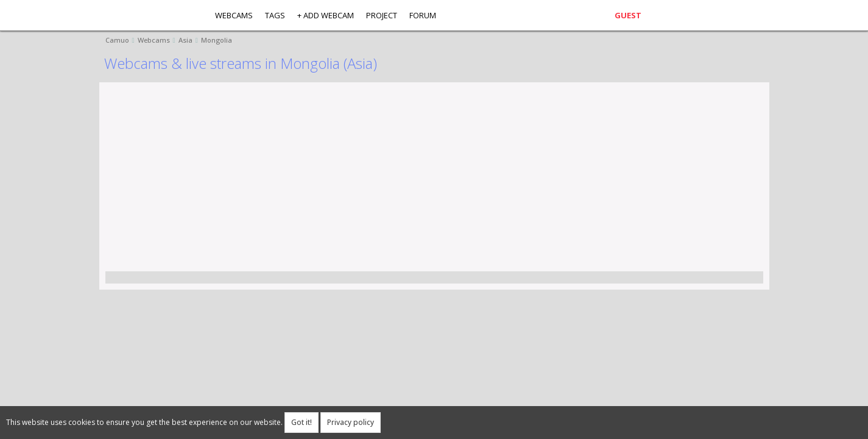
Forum (423, 15)
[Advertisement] (471, 180)
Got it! (302, 422)
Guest (628, 15)
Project (382, 15)
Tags (275, 15)
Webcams (234, 15)
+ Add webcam (326, 15)
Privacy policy (351, 422)
